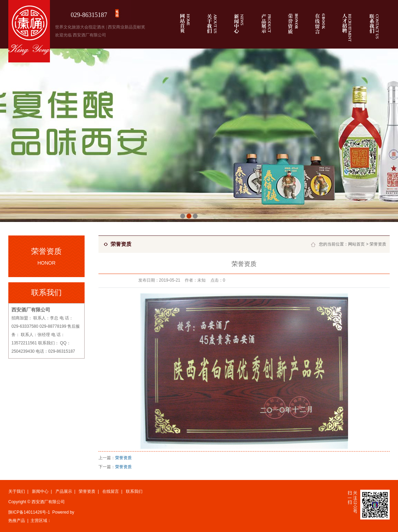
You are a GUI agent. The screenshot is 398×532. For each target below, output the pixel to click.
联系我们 (134, 491)
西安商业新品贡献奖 (127, 27)
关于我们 (17, 491)
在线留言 (111, 491)
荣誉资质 (378, 244)
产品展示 (64, 491)
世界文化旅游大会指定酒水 (80, 27)
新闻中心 (40, 491)
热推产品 (17, 521)
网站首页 (356, 244)
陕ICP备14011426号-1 (29, 512)
